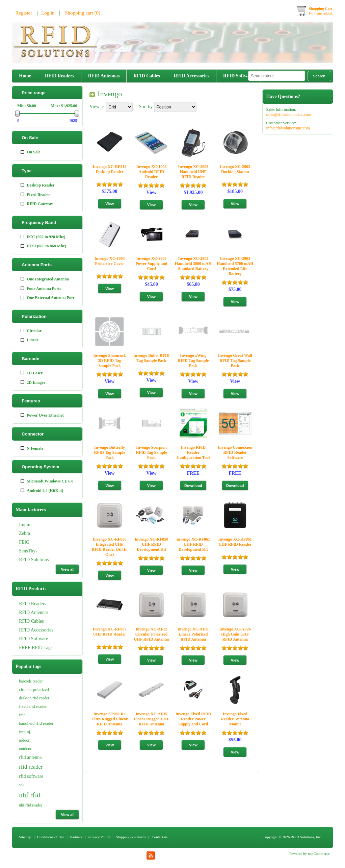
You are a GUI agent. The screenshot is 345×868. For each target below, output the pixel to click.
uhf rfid (30, 795)
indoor (24, 740)
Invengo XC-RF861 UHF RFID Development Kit (193, 544)
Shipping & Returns (131, 837)
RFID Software (238, 76)
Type (26, 328)
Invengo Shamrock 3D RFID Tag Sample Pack (110, 361)
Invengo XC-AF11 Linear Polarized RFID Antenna (193, 634)
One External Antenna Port (50, 454)
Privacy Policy (99, 837)
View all (68, 153)
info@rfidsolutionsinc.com (288, 128)
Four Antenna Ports (44, 445)
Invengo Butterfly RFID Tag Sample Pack (110, 452)
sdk (22, 785)
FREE (193, 473)
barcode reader (31, 681)
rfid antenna (30, 757)
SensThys (28, 134)
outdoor (25, 749)
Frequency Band (39, 379)
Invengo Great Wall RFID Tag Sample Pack (235, 361)
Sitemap (25, 837)
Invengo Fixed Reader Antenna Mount (235, 719)
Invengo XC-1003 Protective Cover (110, 261)
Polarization (34, 473)
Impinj (25, 108)
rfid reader (31, 767)
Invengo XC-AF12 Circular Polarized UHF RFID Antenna (152, 634)
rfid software (31, 776)
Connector (33, 591)
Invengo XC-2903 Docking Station (235, 169)
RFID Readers (60, 76)
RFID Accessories (192, 76)
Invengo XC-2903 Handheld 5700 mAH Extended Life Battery (235, 266)
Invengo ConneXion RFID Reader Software (235, 452)
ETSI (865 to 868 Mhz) (46, 403)
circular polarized (34, 690)
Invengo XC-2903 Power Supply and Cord (152, 264)
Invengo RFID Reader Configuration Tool (193, 452)
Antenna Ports (37, 421)
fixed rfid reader (33, 706)
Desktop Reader (41, 342)
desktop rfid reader (34, 698)
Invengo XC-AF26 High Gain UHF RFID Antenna (235, 634)
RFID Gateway (40, 361)
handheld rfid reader (36, 723)
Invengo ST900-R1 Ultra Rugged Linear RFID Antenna (110, 719)
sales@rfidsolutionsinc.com (288, 115)
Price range (34, 250)
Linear (33, 497)
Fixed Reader (38, 351)
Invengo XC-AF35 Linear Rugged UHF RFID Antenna (151, 719)
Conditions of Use (51, 837)
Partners (76, 837)
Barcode (30, 515)
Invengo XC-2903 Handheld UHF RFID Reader (193, 172)
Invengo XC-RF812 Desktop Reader (110, 169)
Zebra (24, 117)
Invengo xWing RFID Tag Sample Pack (193, 361)
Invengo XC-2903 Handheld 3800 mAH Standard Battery (193, 264)
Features (31, 558)
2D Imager (36, 539)
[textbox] (277, 76)
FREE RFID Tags (36, 231)
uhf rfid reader (31, 805)
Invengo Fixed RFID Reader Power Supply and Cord (193, 719)
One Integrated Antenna (48, 436)
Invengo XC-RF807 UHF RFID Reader (110, 632)
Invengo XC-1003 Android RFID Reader (152, 172)
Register (24, 13)
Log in (48, 13)
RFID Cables (147, 76)
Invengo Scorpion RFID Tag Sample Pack (151, 452)
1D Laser (35, 530)
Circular (34, 488)
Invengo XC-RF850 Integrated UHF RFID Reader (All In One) (110, 547)
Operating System (40, 624)
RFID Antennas (104, 76)
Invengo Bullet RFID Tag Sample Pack (151, 358)
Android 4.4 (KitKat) (45, 647)
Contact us (160, 837)
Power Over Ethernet (45, 572)
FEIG (24, 126)
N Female (35, 605)
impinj (24, 732)
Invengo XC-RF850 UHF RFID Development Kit (152, 544)
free (22, 715)
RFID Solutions (34, 143)
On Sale (30, 294)
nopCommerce (319, 853)
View (152, 192)
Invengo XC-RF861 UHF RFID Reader (235, 542)
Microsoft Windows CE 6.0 (50, 638)
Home (25, 76)
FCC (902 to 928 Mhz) (46, 394)
